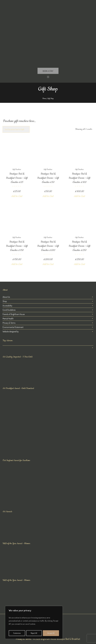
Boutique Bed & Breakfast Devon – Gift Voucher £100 (79, 178)
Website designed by (11, 331)
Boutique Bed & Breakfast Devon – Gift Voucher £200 (48, 246)
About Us (6, 297)
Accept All (51, 633)
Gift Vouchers (17, 169)
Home (44, 99)
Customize (17, 633)
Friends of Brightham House (14, 314)
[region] (34, 622)
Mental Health (8, 319)
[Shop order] (16, 129)
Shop (5, 301)
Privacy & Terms (9, 323)
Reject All (34, 633)
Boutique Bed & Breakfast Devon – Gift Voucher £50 (48, 178)
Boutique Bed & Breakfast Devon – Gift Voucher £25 (17, 178)
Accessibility (7, 306)
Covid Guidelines (9, 310)
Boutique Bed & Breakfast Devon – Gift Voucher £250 (79, 246)
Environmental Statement (13, 327)
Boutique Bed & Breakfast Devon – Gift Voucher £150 (17, 246)
